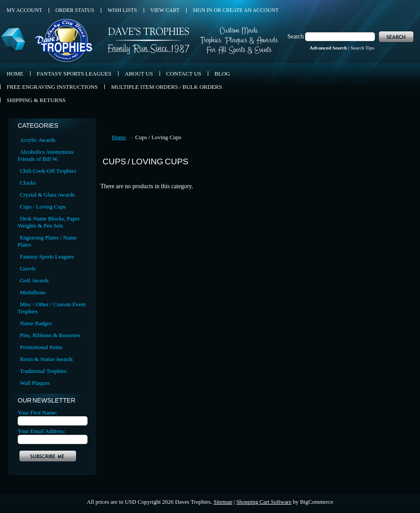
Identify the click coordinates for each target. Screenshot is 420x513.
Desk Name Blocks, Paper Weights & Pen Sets (49, 222)
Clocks (28, 183)
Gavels (28, 268)
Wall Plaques (35, 383)
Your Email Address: (42, 431)
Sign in (202, 10)
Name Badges (36, 323)
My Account (24, 10)
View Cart (165, 10)
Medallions (33, 292)
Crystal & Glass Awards (47, 195)
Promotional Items (41, 347)
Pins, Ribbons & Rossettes (50, 335)
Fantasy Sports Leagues (47, 256)
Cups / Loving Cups (43, 207)
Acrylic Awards (38, 140)
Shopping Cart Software (264, 502)
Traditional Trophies (43, 371)
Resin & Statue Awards (46, 359)
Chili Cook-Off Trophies (48, 171)
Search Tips (362, 48)
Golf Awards (34, 280)
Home (119, 137)
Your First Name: (38, 412)
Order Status (75, 10)
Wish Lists (122, 10)
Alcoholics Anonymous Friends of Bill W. (46, 155)
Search (296, 36)
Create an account (250, 10)
